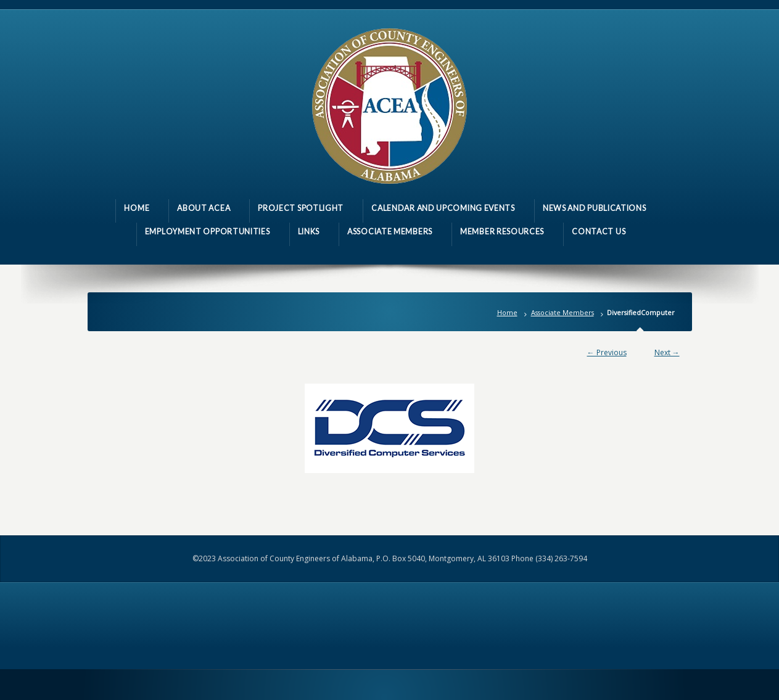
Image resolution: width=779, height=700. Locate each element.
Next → (667, 352)
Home (507, 312)
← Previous (607, 352)
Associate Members (563, 312)
